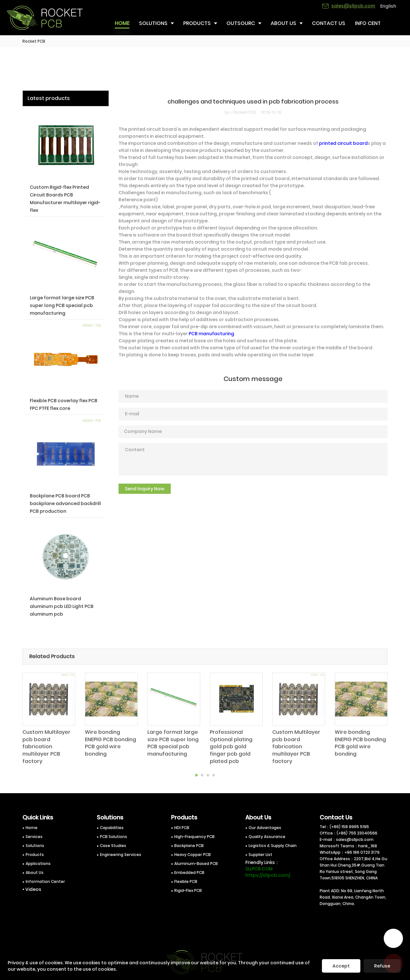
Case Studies (113, 846)
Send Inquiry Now (145, 489)
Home (32, 828)
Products (35, 855)
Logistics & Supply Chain (273, 846)
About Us (35, 872)
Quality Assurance (267, 837)
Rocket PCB (34, 41)
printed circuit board (343, 143)
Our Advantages (265, 828)
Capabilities (112, 828)
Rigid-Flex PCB (188, 890)
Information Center (45, 881)
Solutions (35, 846)
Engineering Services (121, 855)
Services (34, 837)
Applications (38, 864)
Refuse (382, 966)
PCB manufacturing (211, 334)
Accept (341, 966)
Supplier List (260, 855)
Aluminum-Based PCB (196, 864)
